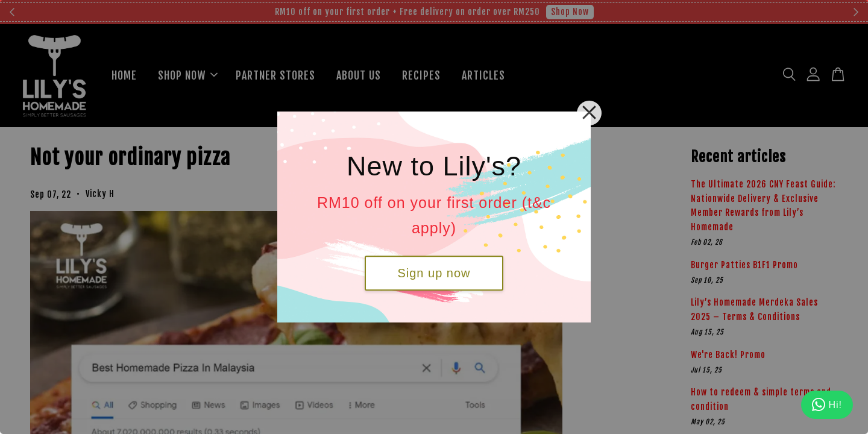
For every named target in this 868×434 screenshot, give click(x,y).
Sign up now (434, 273)
